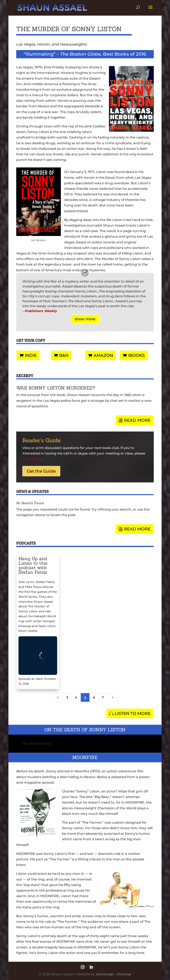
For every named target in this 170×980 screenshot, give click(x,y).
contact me (32, 459)
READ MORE (137, 420)
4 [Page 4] (76, 697)
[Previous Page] (58, 697)
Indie (31, 355)
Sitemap (124, 974)
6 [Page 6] (94, 697)
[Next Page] (112, 697)
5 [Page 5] (85, 697)
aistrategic (105, 974)
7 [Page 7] (103, 697)
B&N (64, 355)
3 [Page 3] (67, 697)
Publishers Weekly (41, 311)
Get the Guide (41, 471)
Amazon (103, 355)
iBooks (136, 355)
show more (85, 319)
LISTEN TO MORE (133, 713)
